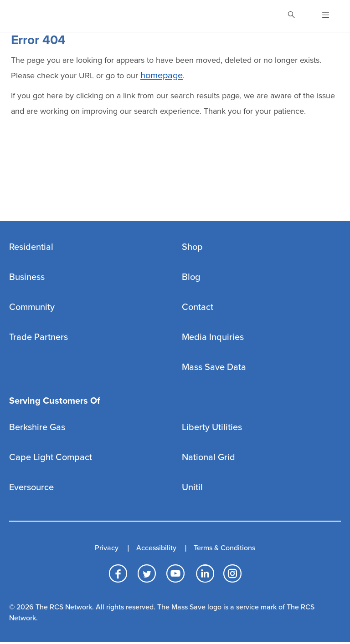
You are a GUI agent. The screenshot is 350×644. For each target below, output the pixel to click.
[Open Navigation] (320, 16)
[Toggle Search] (291, 16)
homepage (162, 76)
